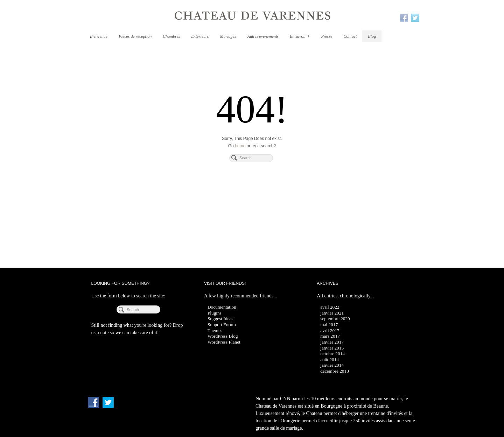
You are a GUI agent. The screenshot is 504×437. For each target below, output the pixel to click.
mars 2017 (330, 336)
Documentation (222, 307)
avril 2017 (330, 330)
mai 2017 (329, 325)
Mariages (228, 36)
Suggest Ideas (220, 319)
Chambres (171, 36)
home (240, 146)
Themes (215, 330)
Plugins (215, 313)
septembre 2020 (335, 319)
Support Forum (222, 325)
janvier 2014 (332, 365)
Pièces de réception (135, 36)
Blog (372, 36)
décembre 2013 (335, 371)
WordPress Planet (224, 342)
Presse (327, 36)
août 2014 (330, 360)
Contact (350, 36)
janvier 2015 (332, 348)
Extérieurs (200, 36)
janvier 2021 (332, 313)
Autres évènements (263, 36)
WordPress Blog (223, 336)
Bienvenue (99, 36)
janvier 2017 (332, 342)
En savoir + (300, 36)
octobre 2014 (332, 354)
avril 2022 (330, 307)
